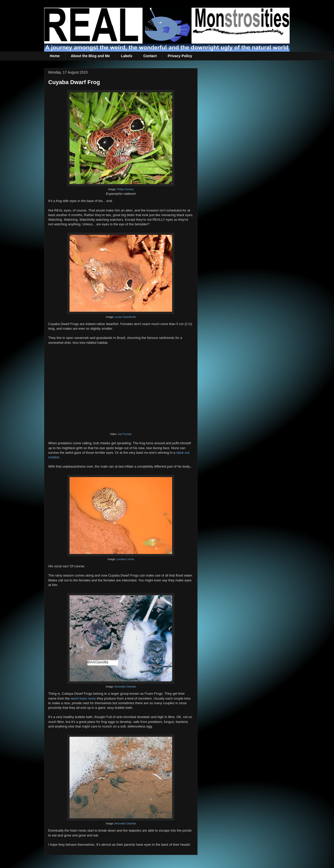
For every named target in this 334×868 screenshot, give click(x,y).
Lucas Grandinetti (125, 317)
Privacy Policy (180, 56)
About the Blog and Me (90, 56)
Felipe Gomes (125, 189)
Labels (126, 56)
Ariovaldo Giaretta (125, 687)
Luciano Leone (125, 559)
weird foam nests (83, 698)
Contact (150, 56)
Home (55, 56)
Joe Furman (125, 434)
